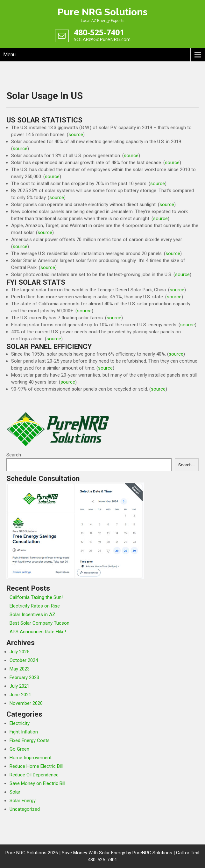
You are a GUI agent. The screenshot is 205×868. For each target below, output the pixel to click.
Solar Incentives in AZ (32, 615)
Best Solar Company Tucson (39, 623)
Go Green (19, 749)
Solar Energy (23, 801)
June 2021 (20, 695)
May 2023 (20, 669)
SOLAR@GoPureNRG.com (102, 39)
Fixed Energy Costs (30, 740)
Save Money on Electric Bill (37, 783)
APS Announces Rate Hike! (38, 632)
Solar (15, 792)
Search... (187, 465)
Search (14, 455)
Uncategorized (25, 809)
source (76, 135)
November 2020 (26, 703)
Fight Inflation (24, 732)
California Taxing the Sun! (36, 597)
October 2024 (24, 660)
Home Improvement (31, 758)
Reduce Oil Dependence (34, 775)
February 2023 (24, 677)
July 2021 (19, 686)
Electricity (20, 723)
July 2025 (19, 652)
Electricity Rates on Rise (35, 606)
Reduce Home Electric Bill (36, 766)
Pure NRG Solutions (102, 12)
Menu (9, 55)
